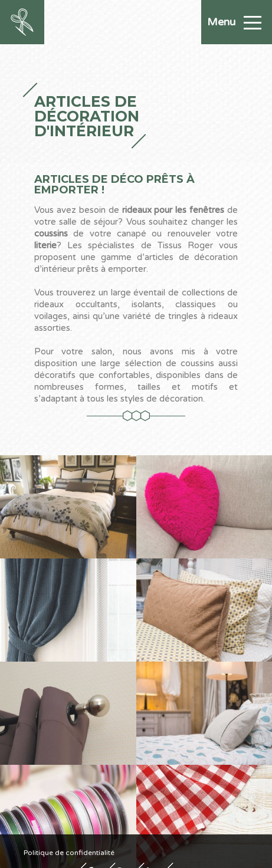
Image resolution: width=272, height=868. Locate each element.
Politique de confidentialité (69, 852)
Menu (234, 22)
